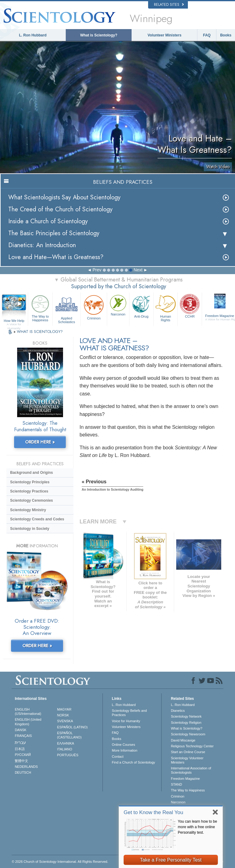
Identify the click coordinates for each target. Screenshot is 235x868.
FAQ (207, 35)
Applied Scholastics (67, 308)
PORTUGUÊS (68, 755)
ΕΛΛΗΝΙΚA (66, 743)
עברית (20, 742)
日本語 (20, 749)
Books (226, 35)
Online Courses (124, 745)
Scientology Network (186, 716)
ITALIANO (65, 749)
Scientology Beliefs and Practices (129, 713)
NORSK (63, 715)
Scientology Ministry (28, 510)
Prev (97, 270)
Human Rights (166, 308)
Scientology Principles (30, 482)
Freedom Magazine (185, 779)
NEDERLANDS (26, 767)
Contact (118, 757)
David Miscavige (183, 740)
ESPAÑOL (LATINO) (73, 727)
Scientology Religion (186, 723)
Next (138, 270)
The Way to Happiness (40, 308)
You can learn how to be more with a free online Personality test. (197, 827)
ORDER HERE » (40, 442)
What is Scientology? (99, 35)
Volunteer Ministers (164, 35)
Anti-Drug (141, 306)
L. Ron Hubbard (33, 35)
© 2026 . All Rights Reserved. (60, 862)
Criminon (94, 307)
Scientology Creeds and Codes (37, 519)
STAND (176, 784)
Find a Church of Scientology (134, 762)
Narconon (118, 305)
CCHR (190, 306)
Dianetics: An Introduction (42, 245)
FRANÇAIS (23, 736)
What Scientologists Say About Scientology (64, 197)
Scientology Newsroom (188, 734)
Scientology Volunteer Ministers (187, 760)
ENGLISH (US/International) (28, 711)
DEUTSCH (23, 772)
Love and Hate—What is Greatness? (56, 257)
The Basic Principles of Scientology (54, 233)
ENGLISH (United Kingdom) (28, 722)
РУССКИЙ (23, 755)
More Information (125, 750)
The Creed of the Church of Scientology (60, 209)
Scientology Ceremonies (32, 500)
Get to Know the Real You (153, 812)
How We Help (14, 321)
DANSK (21, 730)
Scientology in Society (30, 529)
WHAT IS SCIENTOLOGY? (40, 332)
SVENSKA (65, 721)
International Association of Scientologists (191, 770)
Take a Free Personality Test (171, 860)
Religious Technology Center (192, 746)
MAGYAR (64, 709)
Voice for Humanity (126, 721)
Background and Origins (32, 473)
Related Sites (169, 5)
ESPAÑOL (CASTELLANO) (69, 735)
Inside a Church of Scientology (48, 221)
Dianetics (178, 711)
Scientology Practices (29, 491)
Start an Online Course (188, 752)
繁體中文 (21, 761)
